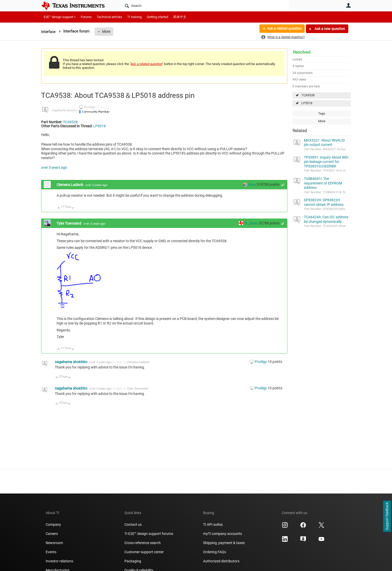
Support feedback (387, 516)
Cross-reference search (143, 543)
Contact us (133, 524)
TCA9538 (308, 95)
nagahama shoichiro (66, 110)
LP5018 (307, 103)
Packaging (133, 561)
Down (73, 208)
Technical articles (109, 17)
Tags (322, 113)
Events (51, 552)
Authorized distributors (221, 561)
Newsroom (54, 543)
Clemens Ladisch (70, 185)
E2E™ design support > (60, 17)
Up (59, 208)
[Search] (205, 6)
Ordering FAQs (215, 552)
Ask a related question (284, 29)
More (107, 32)
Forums (86, 17)
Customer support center (144, 552)
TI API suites (213, 524)
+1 (283, 185)
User (348, 5)
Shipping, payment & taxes (224, 543)
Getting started (157, 17)
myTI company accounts (223, 534)
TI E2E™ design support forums (149, 534)
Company (53, 524)
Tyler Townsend (69, 223)
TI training (134, 17)
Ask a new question (329, 29)
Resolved (302, 52)
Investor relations (59, 561)
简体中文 (180, 17)
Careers (52, 534)
